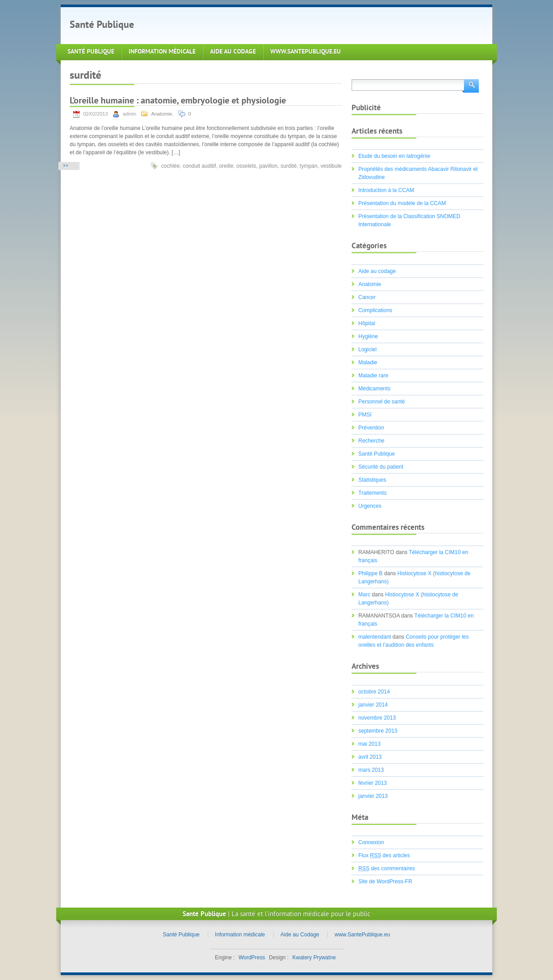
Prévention (371, 428)
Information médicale (162, 52)
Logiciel (368, 349)
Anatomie (161, 114)
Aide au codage (377, 271)
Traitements (372, 493)
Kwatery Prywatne (314, 958)
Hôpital (367, 323)
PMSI (365, 415)
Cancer (367, 297)
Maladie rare (373, 376)
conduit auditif (199, 166)
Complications (375, 310)
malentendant (375, 637)
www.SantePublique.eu (305, 52)
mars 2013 (371, 770)
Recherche (371, 441)
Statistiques (372, 480)
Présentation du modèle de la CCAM (402, 203)
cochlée (170, 166)
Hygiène (368, 336)
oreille (226, 166)
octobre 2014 (374, 692)
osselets (246, 166)
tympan (309, 166)
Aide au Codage (233, 52)
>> (66, 166)
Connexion (371, 842)
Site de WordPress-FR (385, 882)
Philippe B (370, 573)
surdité (289, 166)
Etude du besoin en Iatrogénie (394, 156)
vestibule (331, 166)
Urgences (370, 506)
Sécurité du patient (381, 467)
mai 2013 (369, 744)
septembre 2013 (378, 731)
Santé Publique (102, 25)
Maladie (368, 362)
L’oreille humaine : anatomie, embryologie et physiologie (178, 101)
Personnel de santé (381, 402)
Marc (364, 595)
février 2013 (372, 783)
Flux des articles (384, 855)
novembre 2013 (377, 718)
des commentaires (387, 868)
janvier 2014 (373, 705)
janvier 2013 (373, 796)
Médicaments (374, 389)
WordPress (252, 958)
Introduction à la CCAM (386, 190)
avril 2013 (370, 757)
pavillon (269, 166)
